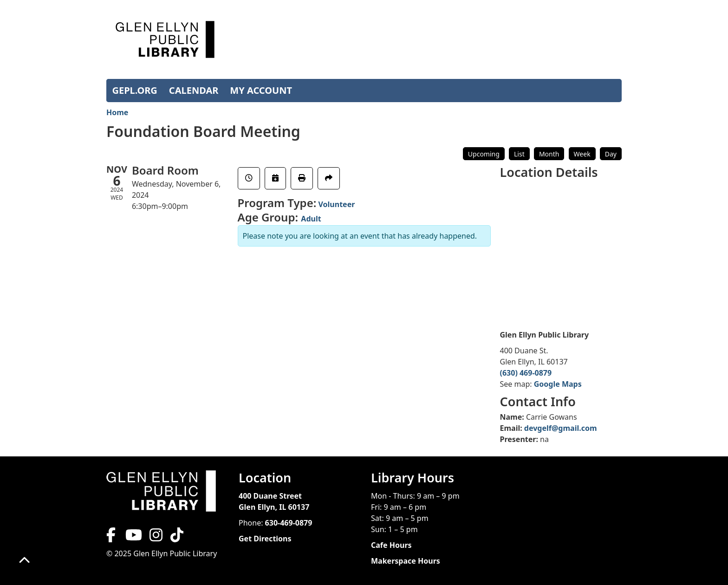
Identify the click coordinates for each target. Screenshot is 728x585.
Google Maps (558, 384)
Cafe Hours (391, 545)
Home (117, 112)
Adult (311, 219)
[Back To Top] (24, 561)
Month (549, 154)
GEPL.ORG (135, 90)
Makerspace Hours (406, 561)
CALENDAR (194, 90)
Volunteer (336, 204)
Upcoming (484, 154)
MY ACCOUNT (261, 90)
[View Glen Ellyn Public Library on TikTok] (176, 538)
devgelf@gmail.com (561, 428)
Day (611, 154)
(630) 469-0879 (526, 373)
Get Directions (265, 539)
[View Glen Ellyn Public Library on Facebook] (112, 538)
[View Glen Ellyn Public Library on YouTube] (133, 538)
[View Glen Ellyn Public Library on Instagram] (156, 538)
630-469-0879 (289, 523)
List (519, 154)
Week (582, 154)
